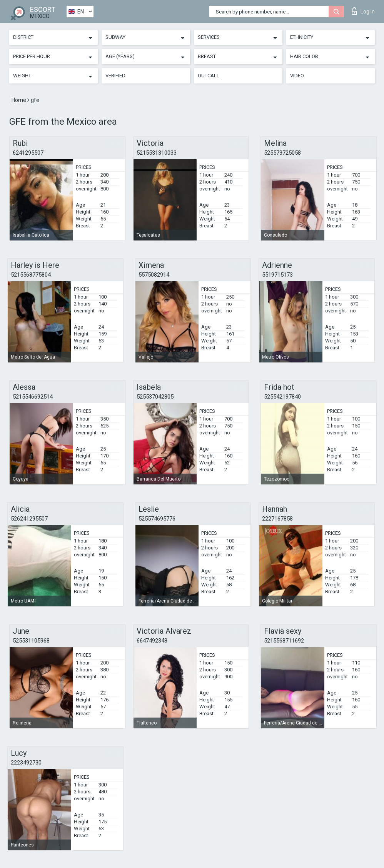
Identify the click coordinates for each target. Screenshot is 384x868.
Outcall (209, 76)
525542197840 (282, 397)
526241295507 (29, 519)
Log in (363, 11)
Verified (115, 76)
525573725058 (282, 153)
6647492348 (152, 641)
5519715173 (277, 275)
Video (297, 76)
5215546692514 (33, 397)
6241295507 (28, 153)
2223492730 (26, 763)
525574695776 (157, 519)
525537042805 (155, 397)
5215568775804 (31, 275)
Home (19, 100)
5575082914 (154, 275)
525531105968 (31, 641)
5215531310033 (157, 153)
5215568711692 (284, 641)
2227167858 (277, 519)
